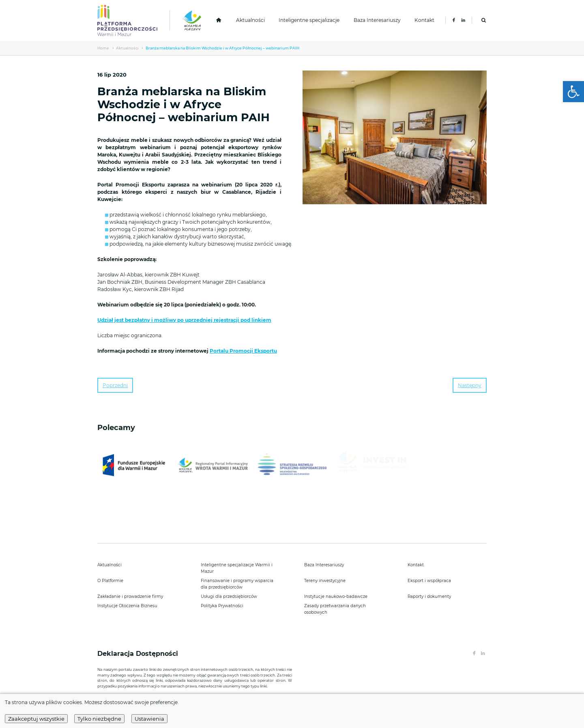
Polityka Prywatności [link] (222, 606)
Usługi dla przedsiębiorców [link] (229, 596)
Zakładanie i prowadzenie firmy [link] (130, 596)
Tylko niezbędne (99, 719)
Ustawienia (149, 719)
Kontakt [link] (424, 20)
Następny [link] (470, 385)
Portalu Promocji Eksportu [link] (243, 351)
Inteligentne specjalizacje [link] (309, 20)
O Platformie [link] (110, 581)
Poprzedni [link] (115, 385)
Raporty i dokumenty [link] (429, 596)
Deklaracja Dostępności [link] (139, 654)
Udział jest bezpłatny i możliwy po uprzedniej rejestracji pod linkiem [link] (184, 320)
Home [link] (103, 48)
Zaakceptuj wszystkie (36, 719)
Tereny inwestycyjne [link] (325, 581)
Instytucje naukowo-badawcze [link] (336, 596)
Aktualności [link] (250, 20)
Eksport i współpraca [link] (429, 581)
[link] (573, 92)
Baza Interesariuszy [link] (377, 20)
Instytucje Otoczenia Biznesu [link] (127, 606)
